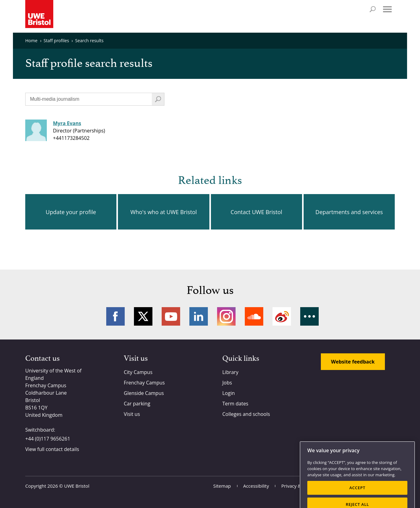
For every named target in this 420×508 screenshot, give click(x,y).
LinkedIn (199, 316)
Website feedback (353, 362)
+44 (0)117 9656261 (48, 439)
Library (230, 372)
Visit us (132, 414)
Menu (387, 9)
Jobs (227, 383)
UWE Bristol (77, 486)
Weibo (282, 316)
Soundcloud (254, 316)
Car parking (137, 404)
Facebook (115, 316)
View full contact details (52, 449)
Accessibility (256, 486)
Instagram (226, 316)
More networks (309, 316)
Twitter (143, 316)
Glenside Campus (144, 393)
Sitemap (222, 486)
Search (373, 9)
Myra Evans (67, 123)
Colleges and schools (246, 414)
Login (229, 393)
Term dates (235, 404)
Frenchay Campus (144, 383)
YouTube (171, 316)
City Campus (138, 372)
